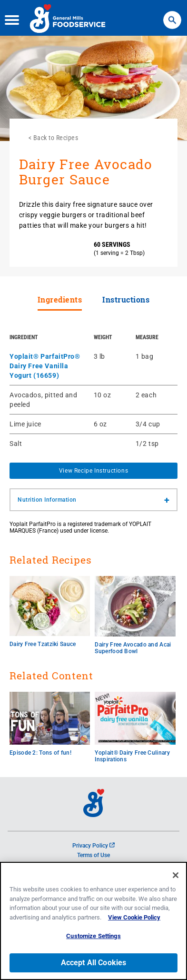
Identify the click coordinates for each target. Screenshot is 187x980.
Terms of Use (93, 855)
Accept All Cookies (94, 963)
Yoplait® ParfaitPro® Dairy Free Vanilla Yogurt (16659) (45, 366)
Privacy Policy (93, 846)
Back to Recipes (56, 138)
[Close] (176, 876)
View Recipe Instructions (93, 471)
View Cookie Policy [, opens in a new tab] (134, 917)
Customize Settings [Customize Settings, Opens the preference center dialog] (93, 936)
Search (172, 14)
